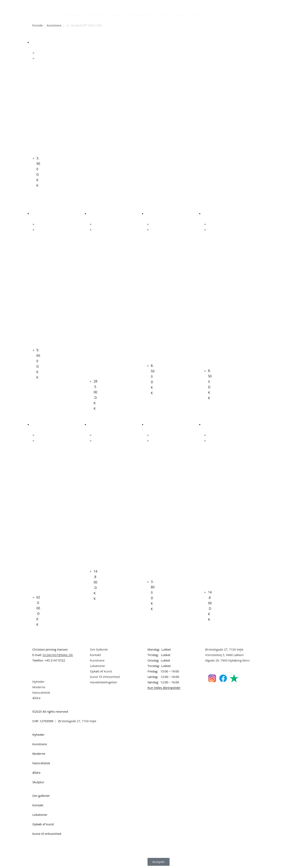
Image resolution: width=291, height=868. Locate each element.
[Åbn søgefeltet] (209, 14)
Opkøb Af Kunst (101, 671)
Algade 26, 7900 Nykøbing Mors (227, 660)
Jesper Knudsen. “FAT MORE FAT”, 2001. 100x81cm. (210, 513)
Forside (38, 25)
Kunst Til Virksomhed (105, 677)
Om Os (198, 15)
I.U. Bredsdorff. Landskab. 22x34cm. (38, 105)
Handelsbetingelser (104, 682)
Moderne (116, 15)
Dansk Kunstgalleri (51, 4)
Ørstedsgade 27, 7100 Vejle (224, 649)
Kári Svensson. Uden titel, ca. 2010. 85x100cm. (95, 503)
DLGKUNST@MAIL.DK (58, 655)
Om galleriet (41, 796)
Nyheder (73, 15)
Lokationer (98, 666)
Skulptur (179, 15)
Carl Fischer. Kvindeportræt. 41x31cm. (38, 286)
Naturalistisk (140, 15)
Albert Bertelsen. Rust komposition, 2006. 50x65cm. (95, 302)
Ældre (161, 15)
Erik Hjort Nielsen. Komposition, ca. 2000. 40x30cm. (153, 508)
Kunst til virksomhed (47, 834)
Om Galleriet (99, 649)
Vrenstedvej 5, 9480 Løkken (224, 655)
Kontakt (95, 655)
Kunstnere (94, 15)
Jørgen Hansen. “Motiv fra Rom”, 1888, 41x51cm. (210, 297)
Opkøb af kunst (43, 824)
